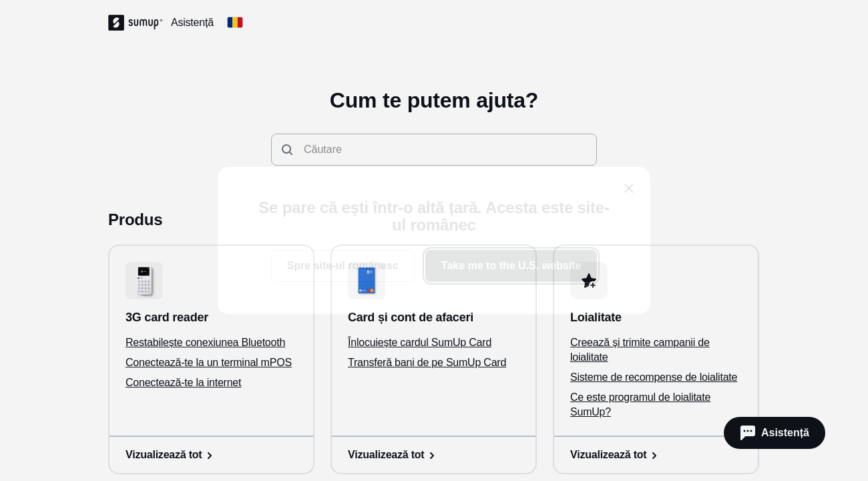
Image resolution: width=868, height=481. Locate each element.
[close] (629, 188)
